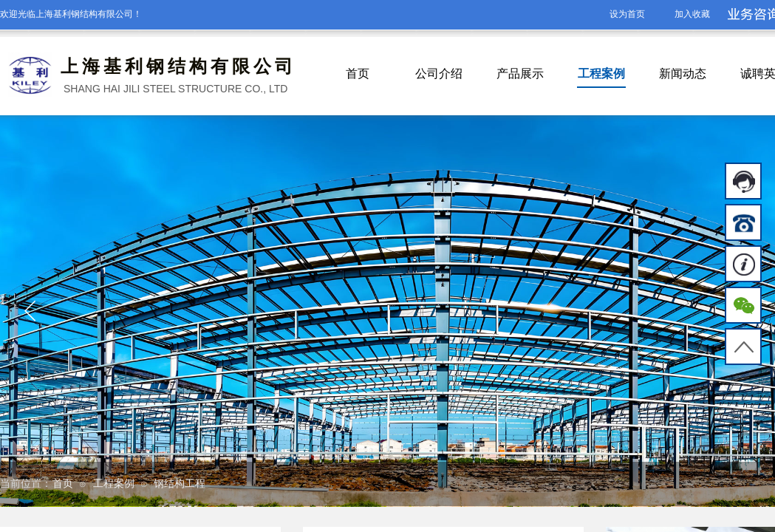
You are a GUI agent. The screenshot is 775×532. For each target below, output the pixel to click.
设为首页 (627, 14)
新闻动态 (683, 74)
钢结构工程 (180, 484)
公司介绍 (439, 74)
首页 (358, 74)
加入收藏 (692, 14)
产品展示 (520, 74)
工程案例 (601, 74)
